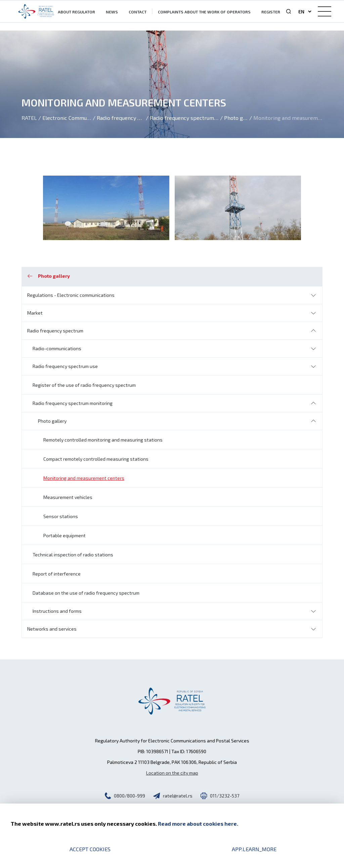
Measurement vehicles (68, 497)
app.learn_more (254, 849)
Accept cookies (90, 849)
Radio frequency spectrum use (65, 366)
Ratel (29, 118)
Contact (138, 12)
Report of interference (57, 574)
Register (271, 12)
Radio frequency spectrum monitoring (73, 403)
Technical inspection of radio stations (73, 555)
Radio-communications (57, 348)
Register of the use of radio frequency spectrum (84, 385)
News (112, 12)
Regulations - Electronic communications (71, 295)
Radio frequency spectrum (55, 331)
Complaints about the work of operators (204, 12)
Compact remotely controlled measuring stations (96, 459)
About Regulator (76, 12)
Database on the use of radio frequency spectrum (86, 593)
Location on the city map (172, 773)
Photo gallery (52, 421)
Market (35, 313)
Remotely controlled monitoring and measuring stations (103, 440)
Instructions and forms (57, 611)
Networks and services (52, 629)
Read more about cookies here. (198, 824)
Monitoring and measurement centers (84, 478)
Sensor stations (61, 516)
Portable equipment (64, 535)
